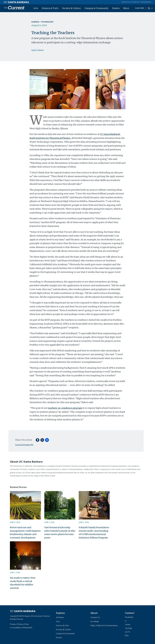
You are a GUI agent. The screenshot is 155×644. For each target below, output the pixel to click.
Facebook (129, 617)
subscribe (140, 8)
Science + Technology (42, 22)
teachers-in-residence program (65, 408)
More (126, 8)
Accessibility (15, 628)
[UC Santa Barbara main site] (16, 2)
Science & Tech (50, 8)
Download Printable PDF (24, 445)
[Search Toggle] (150, 8)
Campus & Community (96, 8)
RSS (127, 636)
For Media (95, 622)
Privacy (13, 624)
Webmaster (27, 628)
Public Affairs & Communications (104, 626)
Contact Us (95, 617)
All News (60, 617)
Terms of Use (23, 624)
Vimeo (128, 625)
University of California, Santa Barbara (137, 2)
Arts (36, 8)
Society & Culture (71, 8)
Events (116, 8)
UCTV (128, 632)
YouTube (129, 628)
